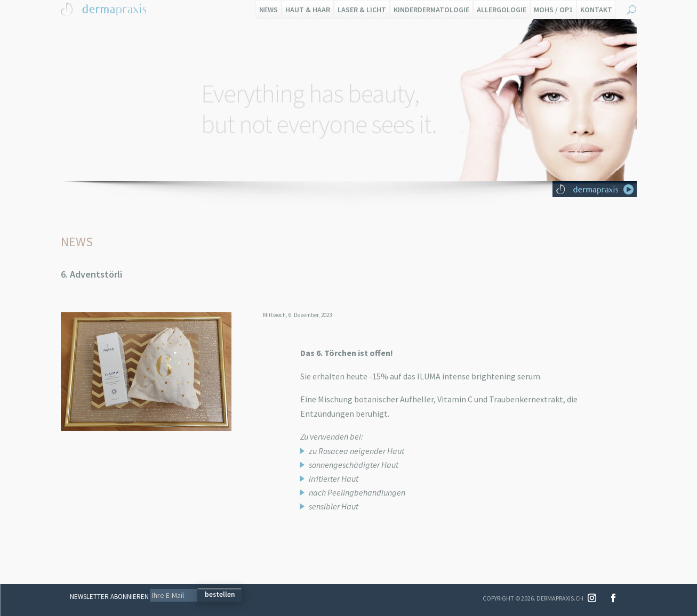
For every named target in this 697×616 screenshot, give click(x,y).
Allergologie (502, 10)
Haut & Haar (308, 10)
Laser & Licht (362, 10)
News (269, 10)
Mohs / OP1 (553, 10)
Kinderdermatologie (431, 10)
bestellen (220, 594)
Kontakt (596, 10)
